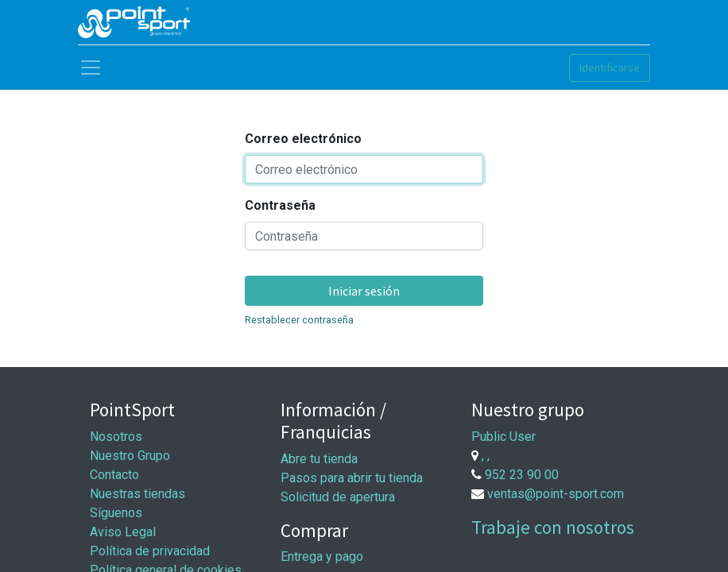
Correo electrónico (303, 139)
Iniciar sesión (364, 291)
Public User (503, 437)
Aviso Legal (123, 532)
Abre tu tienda (319, 459)
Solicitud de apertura (338, 497)
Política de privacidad (150, 551)
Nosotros (116, 437)
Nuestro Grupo (130, 456)
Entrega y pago (322, 557)
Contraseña (280, 205)
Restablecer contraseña (299, 320)
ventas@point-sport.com (556, 494)
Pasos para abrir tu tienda (352, 478)
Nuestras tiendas (137, 494)
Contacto (114, 475)
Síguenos (116, 513)
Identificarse (610, 68)
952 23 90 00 (522, 475)
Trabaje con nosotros (553, 527)
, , (486, 456)
